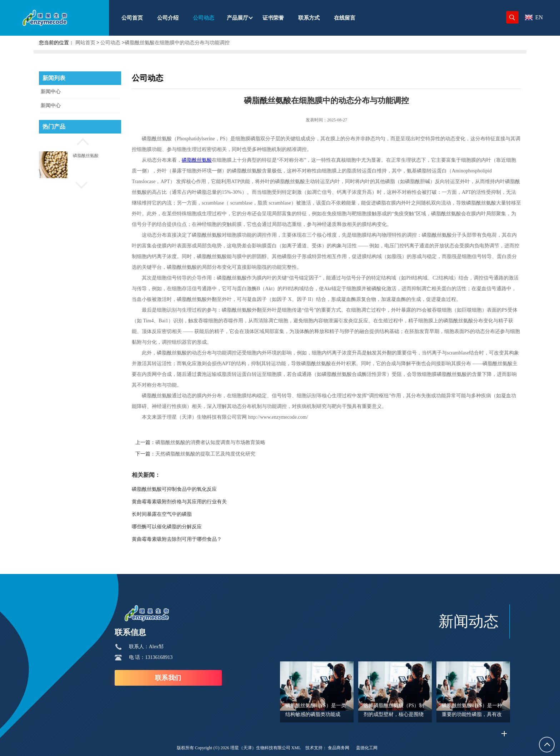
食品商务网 (339, 748)
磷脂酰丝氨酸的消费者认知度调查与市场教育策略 (210, 442)
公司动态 (110, 43)
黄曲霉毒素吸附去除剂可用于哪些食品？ (177, 539)
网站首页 (85, 43)
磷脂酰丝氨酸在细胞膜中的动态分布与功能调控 (177, 43)
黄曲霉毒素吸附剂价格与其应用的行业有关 (179, 502)
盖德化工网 (367, 748)
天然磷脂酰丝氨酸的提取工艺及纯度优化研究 (205, 454)
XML (296, 748)
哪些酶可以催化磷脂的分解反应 (167, 527)
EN (534, 17)
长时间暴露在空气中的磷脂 (162, 514)
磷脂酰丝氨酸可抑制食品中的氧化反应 (174, 489)
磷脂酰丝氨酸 (86, 156)
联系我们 (168, 678)
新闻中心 (51, 92)
